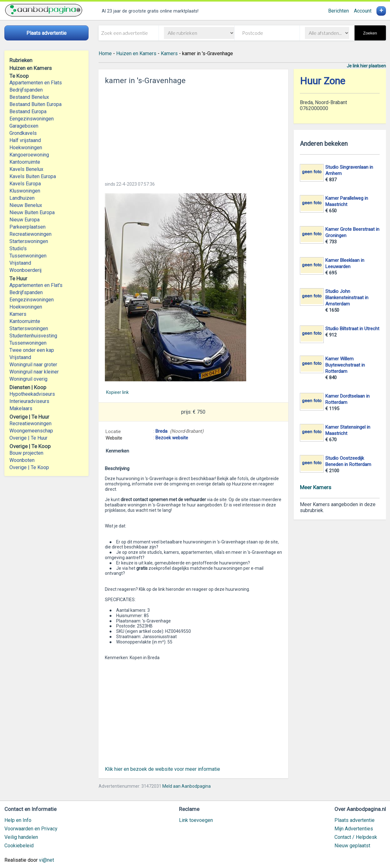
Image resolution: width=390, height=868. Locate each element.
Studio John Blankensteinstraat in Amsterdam (347, 298)
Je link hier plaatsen (366, 66)
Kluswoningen (25, 191)
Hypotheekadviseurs (32, 394)
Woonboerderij (25, 270)
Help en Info (18, 820)
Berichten (339, 11)
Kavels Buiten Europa (33, 176)
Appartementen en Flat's (36, 285)
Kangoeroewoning (29, 155)
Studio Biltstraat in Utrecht (352, 329)
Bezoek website (172, 438)
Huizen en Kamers (136, 53)
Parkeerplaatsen (27, 227)
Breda (161, 431)
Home (105, 53)
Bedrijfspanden (26, 90)
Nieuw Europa (24, 220)
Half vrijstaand (25, 140)
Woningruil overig (28, 379)
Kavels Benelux (26, 169)
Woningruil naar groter (33, 365)
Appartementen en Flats (36, 83)
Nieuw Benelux (26, 205)
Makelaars (21, 408)
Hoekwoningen (26, 148)
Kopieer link (117, 392)
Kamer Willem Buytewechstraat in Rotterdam (345, 365)
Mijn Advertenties (354, 829)
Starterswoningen (29, 241)
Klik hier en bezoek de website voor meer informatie (162, 769)
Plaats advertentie (355, 820)
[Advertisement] (193, 131)
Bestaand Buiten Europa (35, 104)
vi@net (46, 860)
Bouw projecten (26, 453)
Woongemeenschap (31, 431)
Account (363, 11)
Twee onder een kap (32, 350)
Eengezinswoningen (32, 119)
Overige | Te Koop (29, 467)
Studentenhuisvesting (33, 336)
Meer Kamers (316, 487)
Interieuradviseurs (29, 401)
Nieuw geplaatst (352, 846)
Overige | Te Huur (28, 438)
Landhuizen (22, 198)
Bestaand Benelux (29, 97)
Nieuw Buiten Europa (32, 212)
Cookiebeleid (19, 846)
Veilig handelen (21, 837)
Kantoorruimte (25, 162)
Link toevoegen (196, 820)
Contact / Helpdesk (356, 837)
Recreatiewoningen (30, 234)
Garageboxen (24, 126)
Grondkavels (23, 133)
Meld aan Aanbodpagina (187, 786)
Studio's (18, 249)
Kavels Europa (25, 184)
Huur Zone (322, 81)
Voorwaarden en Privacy (31, 829)
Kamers (18, 314)
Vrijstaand (20, 263)
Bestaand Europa (28, 111)
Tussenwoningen (28, 256)
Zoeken (370, 33)
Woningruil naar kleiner (34, 372)
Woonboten (22, 460)
